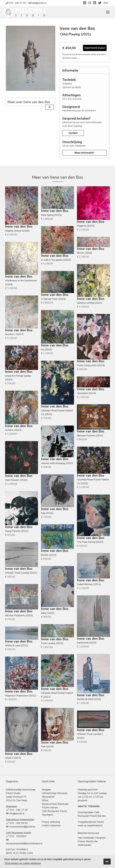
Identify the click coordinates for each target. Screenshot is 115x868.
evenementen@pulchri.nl (22, 827)
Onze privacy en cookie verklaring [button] (23, 863)
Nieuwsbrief (48, 797)
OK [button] (107, 862)
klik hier (102, 816)
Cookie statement (51, 826)
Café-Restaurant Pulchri (54, 811)
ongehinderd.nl (95, 826)
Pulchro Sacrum (50, 808)
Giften (45, 800)
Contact (73, 133)
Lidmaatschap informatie (55, 793)
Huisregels (47, 815)
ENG (106, 3)
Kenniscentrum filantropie (55, 804)
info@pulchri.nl (17, 814)
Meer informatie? (84, 153)
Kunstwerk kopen (95, 48)
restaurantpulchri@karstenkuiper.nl (24, 843)
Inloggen (46, 790)
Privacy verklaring (51, 822)
